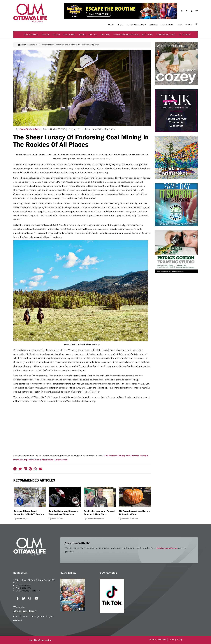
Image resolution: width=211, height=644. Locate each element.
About (120, 24)
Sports (46, 35)
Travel (82, 35)
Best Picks (147, 35)
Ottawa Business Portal (126, 35)
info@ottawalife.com (167, 548)
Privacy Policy (176, 639)
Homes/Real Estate (166, 35)
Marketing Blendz (25, 611)
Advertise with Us (136, 24)
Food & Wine (69, 35)
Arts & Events (31, 35)
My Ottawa (185, 35)
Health (56, 35)
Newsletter (167, 24)
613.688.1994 (25, 588)
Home (111, 24)
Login (180, 24)
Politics (93, 35)
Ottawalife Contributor (30, 129)
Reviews (105, 35)
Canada (32, 45)
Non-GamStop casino (40, 640)
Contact (153, 24)
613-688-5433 (25, 585)
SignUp (189, 24)
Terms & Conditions (157, 639)
